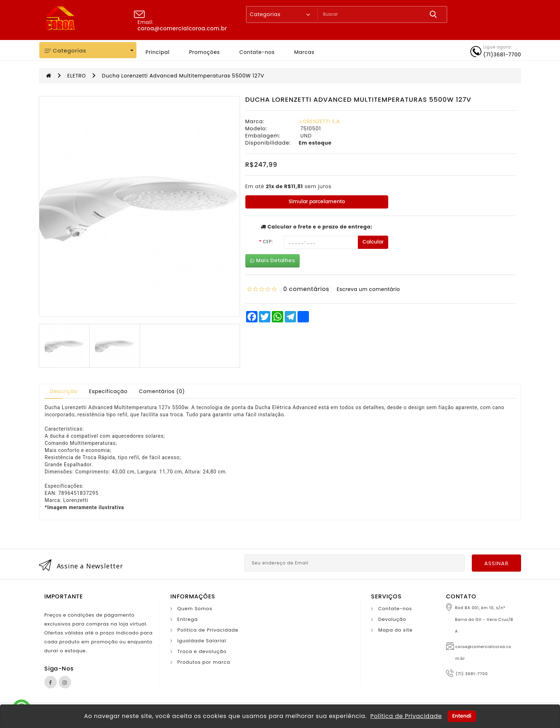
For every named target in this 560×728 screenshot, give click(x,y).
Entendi (462, 716)
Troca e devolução (202, 651)
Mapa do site (395, 630)
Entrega (188, 619)
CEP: (268, 242)
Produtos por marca (204, 662)
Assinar (496, 563)
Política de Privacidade (208, 630)
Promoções (204, 52)
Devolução (392, 619)
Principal (158, 52)
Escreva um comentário (368, 289)
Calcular (373, 242)
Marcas (304, 52)
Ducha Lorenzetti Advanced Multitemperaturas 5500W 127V (183, 76)
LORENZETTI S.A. (321, 121)
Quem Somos (195, 609)
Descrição (64, 391)
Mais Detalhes (272, 260)
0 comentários (306, 289)
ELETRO (76, 76)
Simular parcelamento (317, 202)
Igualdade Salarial (202, 641)
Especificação (108, 391)
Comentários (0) (162, 391)
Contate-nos (257, 52)
